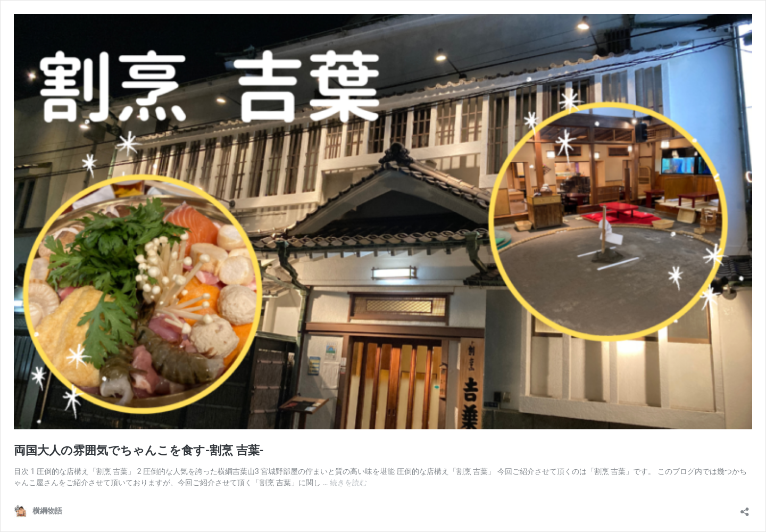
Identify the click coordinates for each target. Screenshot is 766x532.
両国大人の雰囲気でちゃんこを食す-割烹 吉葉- (139, 450)
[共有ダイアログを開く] (745, 508)
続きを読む (348, 483)
